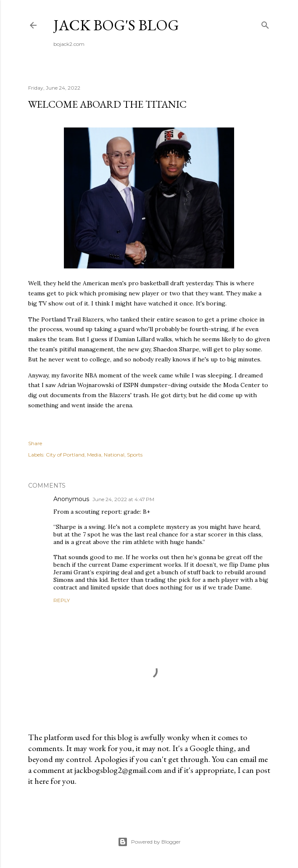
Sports (135, 455)
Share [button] (35, 443)
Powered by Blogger (149, 842)
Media (94, 455)
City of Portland (65, 455)
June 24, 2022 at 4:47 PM (123, 499)
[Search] (265, 23)
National (114, 455)
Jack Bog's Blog (116, 25)
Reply (62, 600)
